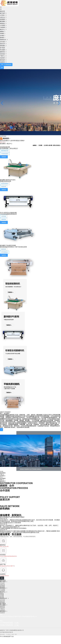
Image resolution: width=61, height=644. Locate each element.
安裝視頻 (3, 555)
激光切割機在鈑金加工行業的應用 (10, 523)
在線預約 (3, 574)
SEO (16, 634)
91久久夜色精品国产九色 (7, 636)
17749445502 (6, 623)
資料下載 (3, 564)
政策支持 (5, 500)
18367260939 (6, 625)
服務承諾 (3, 545)
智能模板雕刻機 (5, 147)
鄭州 (13, 634)
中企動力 (9, 634)
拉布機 (46, 145)
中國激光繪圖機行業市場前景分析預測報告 (13, 528)
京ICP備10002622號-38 (6, 632)
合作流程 (5, 491)
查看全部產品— (57, 145)
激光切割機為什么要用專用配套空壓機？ (13, 141)
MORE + (2, 134)
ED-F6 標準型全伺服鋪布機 (8, 213)
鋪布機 (50, 145)
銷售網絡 (5, 509)
